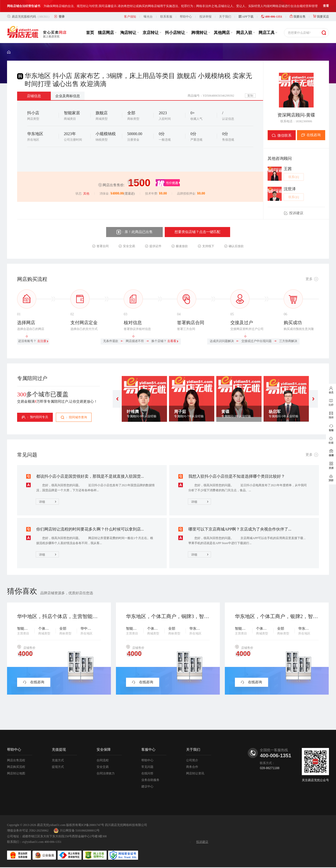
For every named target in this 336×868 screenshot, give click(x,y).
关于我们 (225, 17)
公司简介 (192, 760)
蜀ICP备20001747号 (91, 825)
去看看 (172, 341)
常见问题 (147, 767)
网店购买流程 (16, 767)
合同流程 (103, 760)
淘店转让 (130, 33)
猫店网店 (107, 33)
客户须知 (130, 17)
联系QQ (294, 177)
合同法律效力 (106, 773)
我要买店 (321, 17)
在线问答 (147, 773)
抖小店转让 (176, 33)
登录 (62, 17)
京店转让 (152, 33)
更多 (309, 279)
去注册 (42, 341)
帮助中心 (186, 17)
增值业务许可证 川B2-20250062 (28, 831)
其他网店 (223, 33)
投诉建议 (202, 842)
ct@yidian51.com (33, 842)
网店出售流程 (16, 760)
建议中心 (147, 786)
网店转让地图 (16, 773)
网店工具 (268, 33)
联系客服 (166, 17)
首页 (90, 33)
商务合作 (192, 767)
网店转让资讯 (195, 773)
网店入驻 (245, 33)
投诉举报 (205, 17)
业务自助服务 (150, 780)
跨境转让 (201, 33)
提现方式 (58, 767)
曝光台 (148, 17)
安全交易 (103, 767)
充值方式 (58, 760)
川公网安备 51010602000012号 (77, 831)
